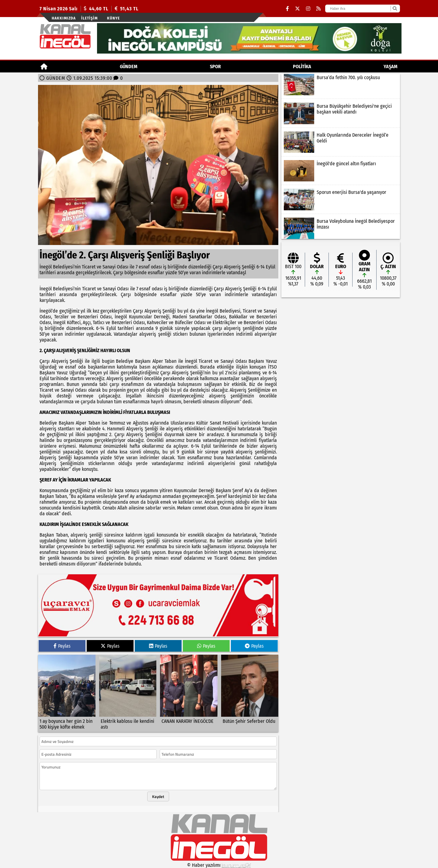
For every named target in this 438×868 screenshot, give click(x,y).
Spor (215, 66)
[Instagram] (308, 9)
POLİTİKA (302, 66)
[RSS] (318, 9)
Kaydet (158, 796)
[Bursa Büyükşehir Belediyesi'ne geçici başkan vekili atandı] (341, 113)
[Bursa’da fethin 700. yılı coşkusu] (341, 85)
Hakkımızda (64, 18)
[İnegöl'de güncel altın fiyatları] (341, 171)
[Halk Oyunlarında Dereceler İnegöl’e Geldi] (341, 142)
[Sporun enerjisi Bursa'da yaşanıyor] (341, 199)
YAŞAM (391, 66)
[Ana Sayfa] (44, 66)
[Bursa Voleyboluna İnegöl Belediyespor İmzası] (341, 228)
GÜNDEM (129, 66)
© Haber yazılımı (219, 865)
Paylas (62, 646)
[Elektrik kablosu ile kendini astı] (128, 693)
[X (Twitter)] (297, 9)
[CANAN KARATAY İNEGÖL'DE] (189, 693)
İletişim (89, 18)
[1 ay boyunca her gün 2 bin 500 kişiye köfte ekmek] (67, 693)
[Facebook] (287, 9)
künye (113, 18)
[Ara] (395, 9)
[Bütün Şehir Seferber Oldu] (250, 693)
